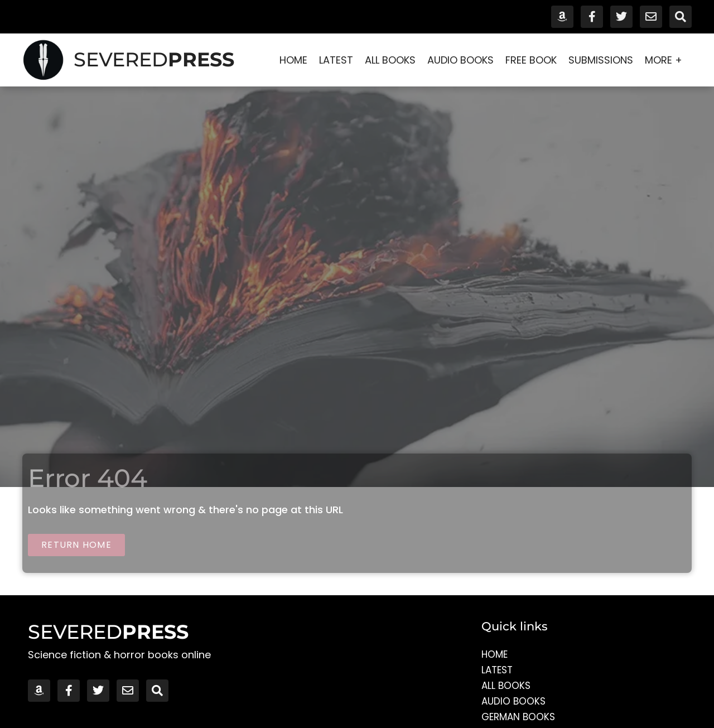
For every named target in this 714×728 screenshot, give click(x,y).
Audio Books (460, 60)
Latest (336, 60)
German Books (520, 718)
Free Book (531, 60)
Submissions (601, 60)
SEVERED (154, 59)
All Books (390, 60)
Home (293, 60)
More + (666, 60)
